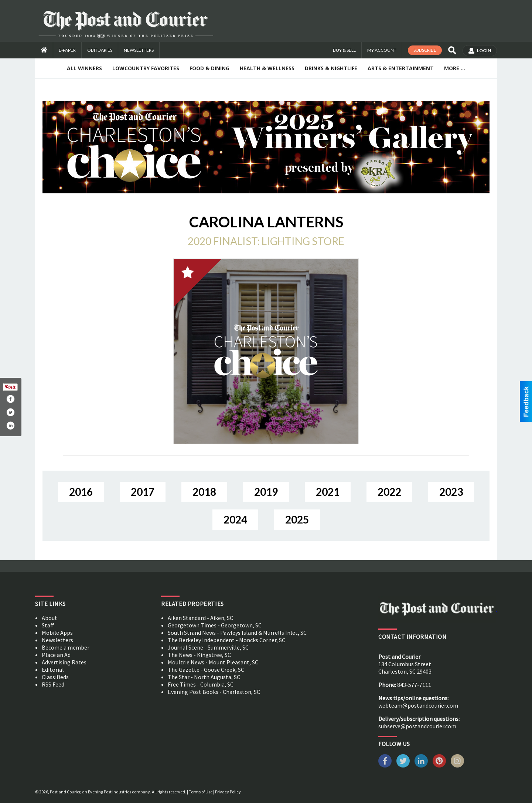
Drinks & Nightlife (331, 68)
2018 (204, 492)
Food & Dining (209, 68)
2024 (235, 519)
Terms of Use (201, 792)
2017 (143, 492)
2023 (451, 492)
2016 (81, 492)
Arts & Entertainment (401, 68)
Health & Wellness (267, 68)
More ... (455, 68)
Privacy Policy (228, 792)
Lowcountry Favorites (146, 68)
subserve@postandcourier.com (417, 726)
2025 (297, 519)
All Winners (84, 68)
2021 (328, 492)
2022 (389, 492)
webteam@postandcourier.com (418, 705)
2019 (266, 492)
